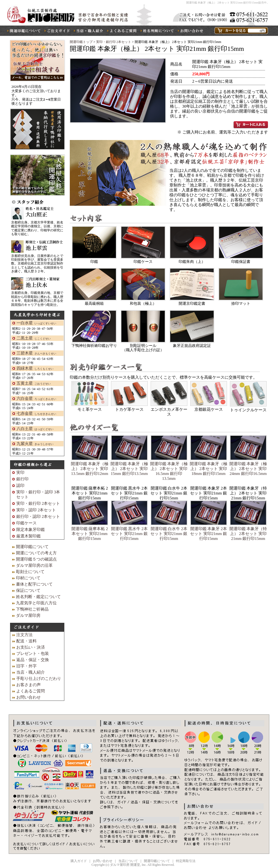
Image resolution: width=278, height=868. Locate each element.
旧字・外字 (26, 666)
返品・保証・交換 (33, 660)
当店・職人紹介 (31, 672)
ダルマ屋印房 (28, 615)
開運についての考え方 (36, 553)
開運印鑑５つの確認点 (36, 559)
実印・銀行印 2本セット (114, 42)
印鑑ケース (26, 523)
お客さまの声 (29, 685)
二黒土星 (34, 338)
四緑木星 (35, 368)
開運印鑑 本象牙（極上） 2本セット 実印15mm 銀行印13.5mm (129, 469)
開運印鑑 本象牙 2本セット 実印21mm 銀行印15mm (208, 534)
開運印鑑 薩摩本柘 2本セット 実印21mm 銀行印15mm (90, 534)
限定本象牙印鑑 (31, 530)
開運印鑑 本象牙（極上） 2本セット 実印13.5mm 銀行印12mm (90, 469)
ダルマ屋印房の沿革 (34, 565)
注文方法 (24, 635)
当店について (128, 861)
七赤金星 (36, 413)
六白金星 (36, 399)
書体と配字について (34, 584)
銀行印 (22, 479)
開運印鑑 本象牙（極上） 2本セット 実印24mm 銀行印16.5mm (248, 469)
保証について (28, 590)
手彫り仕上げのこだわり (39, 679)
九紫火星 (35, 444)
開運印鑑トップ (81, 42)
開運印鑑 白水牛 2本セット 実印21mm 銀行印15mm (169, 534)
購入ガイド (79, 861)
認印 (20, 486)
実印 (20, 472)
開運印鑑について (32, 547)
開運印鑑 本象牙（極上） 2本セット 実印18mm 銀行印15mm (209, 469)
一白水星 (36, 323)
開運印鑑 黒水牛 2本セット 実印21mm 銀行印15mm (129, 534)
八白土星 (35, 429)
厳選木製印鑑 (29, 536)
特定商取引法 (186, 861)
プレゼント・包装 (33, 654)
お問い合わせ (29, 697)
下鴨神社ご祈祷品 (32, 609)
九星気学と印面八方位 (36, 603)
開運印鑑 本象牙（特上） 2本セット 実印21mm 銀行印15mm (248, 534)
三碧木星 (36, 353)
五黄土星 (34, 383)
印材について (28, 578)
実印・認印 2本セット (36, 510)
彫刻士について (30, 572)
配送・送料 (26, 641)
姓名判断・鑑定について (38, 597)
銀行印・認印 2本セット (38, 517)
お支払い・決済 (31, 647)
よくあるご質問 (31, 691)
